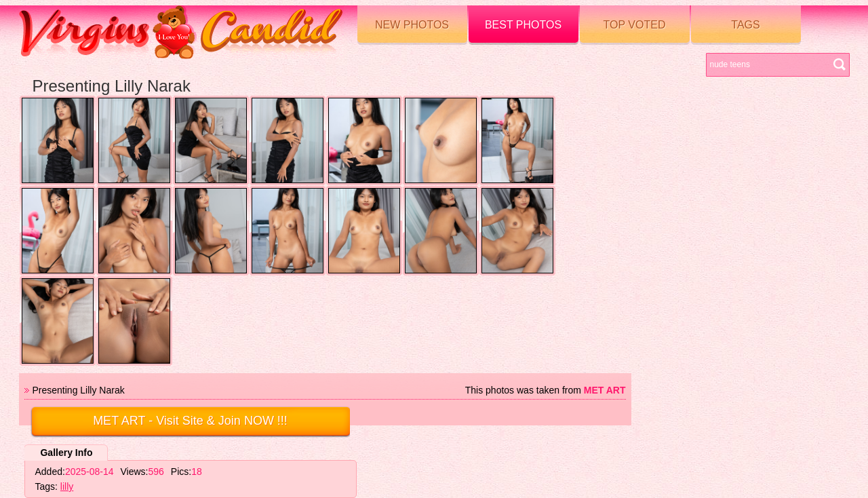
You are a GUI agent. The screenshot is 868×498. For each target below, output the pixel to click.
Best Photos (523, 25)
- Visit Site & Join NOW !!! (190, 421)
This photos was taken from (546, 390)
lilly (67, 486)
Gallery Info (66, 453)
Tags (745, 25)
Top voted (635, 25)
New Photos (412, 25)
